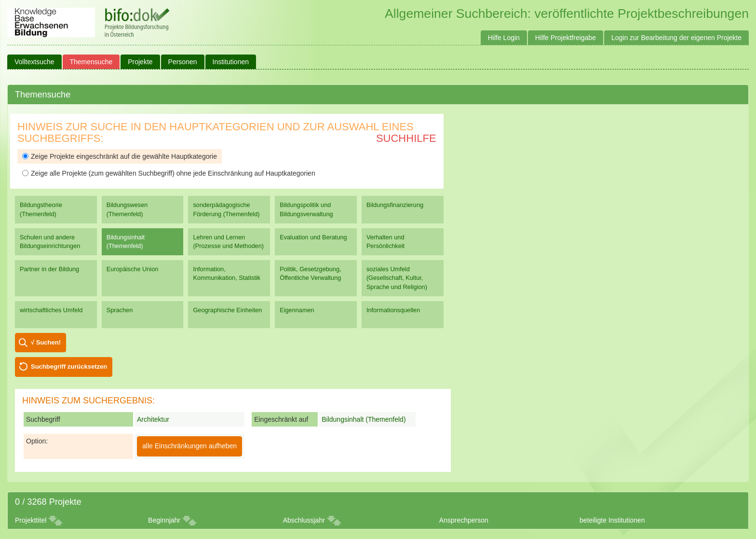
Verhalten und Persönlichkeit (385, 242)
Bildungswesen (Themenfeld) (127, 209)
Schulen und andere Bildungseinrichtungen (50, 242)
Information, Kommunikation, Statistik (226, 273)
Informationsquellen (393, 310)
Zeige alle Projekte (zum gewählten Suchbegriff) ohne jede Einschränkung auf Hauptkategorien (169, 173)
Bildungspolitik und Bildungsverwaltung (306, 209)
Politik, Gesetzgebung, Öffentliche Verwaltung (310, 273)
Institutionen (231, 62)
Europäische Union (133, 269)
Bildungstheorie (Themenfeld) (41, 209)
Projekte (140, 62)
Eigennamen (297, 310)
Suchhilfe (406, 138)
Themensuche (91, 62)
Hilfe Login (504, 38)
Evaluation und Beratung (313, 237)
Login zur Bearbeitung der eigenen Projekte (676, 38)
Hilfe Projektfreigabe (566, 38)
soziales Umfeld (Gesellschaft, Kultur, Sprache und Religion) (397, 278)
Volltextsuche (34, 62)
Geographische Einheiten (227, 310)
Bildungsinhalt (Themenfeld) (126, 242)
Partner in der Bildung (49, 269)
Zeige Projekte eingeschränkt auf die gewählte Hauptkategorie (120, 156)
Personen (183, 62)
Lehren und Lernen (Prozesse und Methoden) (228, 242)
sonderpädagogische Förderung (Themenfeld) (226, 209)
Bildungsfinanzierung (395, 205)
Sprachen (120, 310)
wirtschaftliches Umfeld (51, 310)
